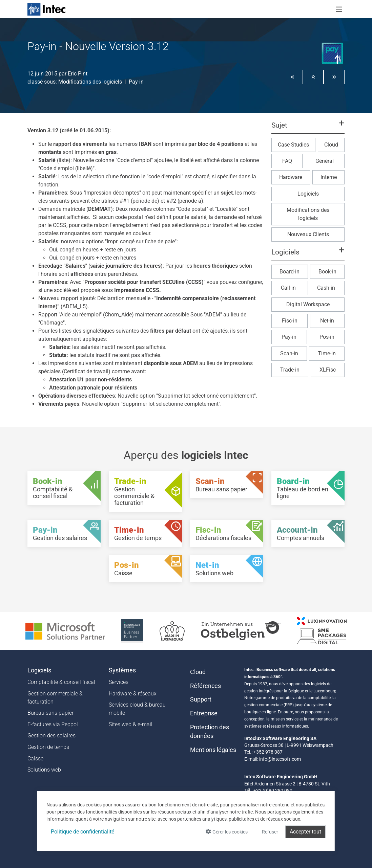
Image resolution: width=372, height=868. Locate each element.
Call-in (288, 288)
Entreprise (204, 713)
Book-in (327, 272)
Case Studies (293, 145)
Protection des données (210, 732)
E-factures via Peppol (53, 724)
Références (205, 686)
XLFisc (328, 370)
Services (119, 682)
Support (201, 699)
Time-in (327, 353)
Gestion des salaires (51, 736)
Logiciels (308, 194)
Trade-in (290, 370)
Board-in (290, 272)
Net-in (327, 321)
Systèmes (122, 670)
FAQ (287, 161)
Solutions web (44, 770)
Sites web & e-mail (131, 724)
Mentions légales (213, 750)
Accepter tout (305, 832)
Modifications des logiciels (90, 82)
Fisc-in (290, 321)
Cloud (331, 145)
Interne (329, 177)
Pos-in (327, 337)
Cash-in (326, 288)
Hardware (291, 177)
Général (325, 161)
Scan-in (289, 353)
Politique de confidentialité (82, 832)
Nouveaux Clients (308, 234)
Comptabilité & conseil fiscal (61, 682)
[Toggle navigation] (339, 9)
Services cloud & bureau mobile (137, 709)
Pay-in (136, 82)
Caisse (35, 759)
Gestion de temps (48, 747)
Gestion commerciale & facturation (55, 698)
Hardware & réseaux (133, 694)
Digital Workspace (308, 304)
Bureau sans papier (50, 713)
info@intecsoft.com (280, 759)
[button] (292, 77)
